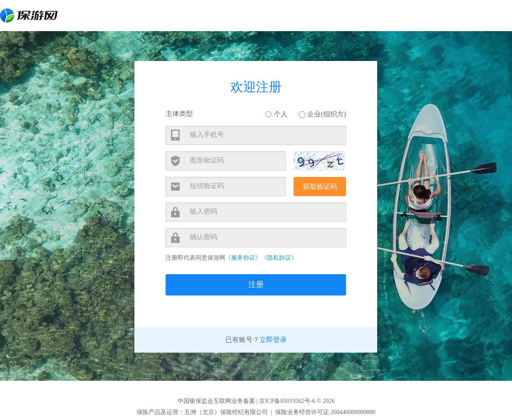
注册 (256, 284)
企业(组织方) (322, 114)
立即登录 (273, 340)
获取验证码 (320, 187)
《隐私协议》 (279, 258)
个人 (276, 114)
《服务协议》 (243, 258)
